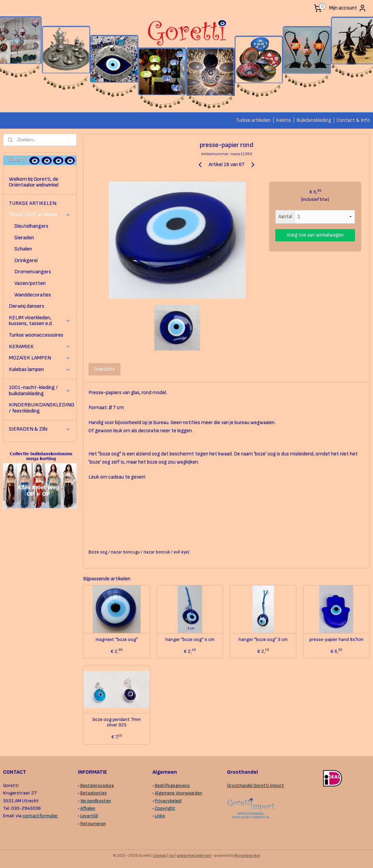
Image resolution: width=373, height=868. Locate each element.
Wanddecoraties (33, 295)
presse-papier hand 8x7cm (336, 640)
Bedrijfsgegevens (172, 785)
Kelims (283, 120)
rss (172, 856)
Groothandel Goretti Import (256, 785)
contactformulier (40, 816)
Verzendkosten (96, 801)
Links (160, 816)
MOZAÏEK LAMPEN (40, 358)
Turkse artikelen (253, 120)
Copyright (165, 808)
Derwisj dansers (27, 306)
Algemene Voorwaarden (179, 793)
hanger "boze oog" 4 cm (190, 640)
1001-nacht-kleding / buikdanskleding (40, 391)
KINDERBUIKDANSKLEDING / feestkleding (42, 408)
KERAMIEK (40, 347)
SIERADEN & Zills (40, 429)
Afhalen (88, 808)
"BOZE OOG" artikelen (40, 215)
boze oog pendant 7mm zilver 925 (116, 722)
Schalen (23, 249)
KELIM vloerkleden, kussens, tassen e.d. (40, 321)
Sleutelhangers (31, 226)
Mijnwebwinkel (247, 856)
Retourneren (93, 824)
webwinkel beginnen (194, 856)
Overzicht (104, 369)
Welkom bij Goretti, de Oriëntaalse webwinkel (34, 182)
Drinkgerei (26, 261)
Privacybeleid (168, 801)
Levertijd (89, 816)
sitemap (160, 856)
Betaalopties (94, 793)
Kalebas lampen (40, 369)
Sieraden (24, 238)
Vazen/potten (30, 283)
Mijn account (348, 8)
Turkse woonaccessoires (36, 335)
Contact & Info (353, 120)
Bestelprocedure (97, 785)
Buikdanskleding (314, 120)
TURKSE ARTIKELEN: (33, 203)
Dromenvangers (33, 272)
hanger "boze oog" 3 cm (263, 640)
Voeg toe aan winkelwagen (315, 235)
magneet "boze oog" (116, 640)
